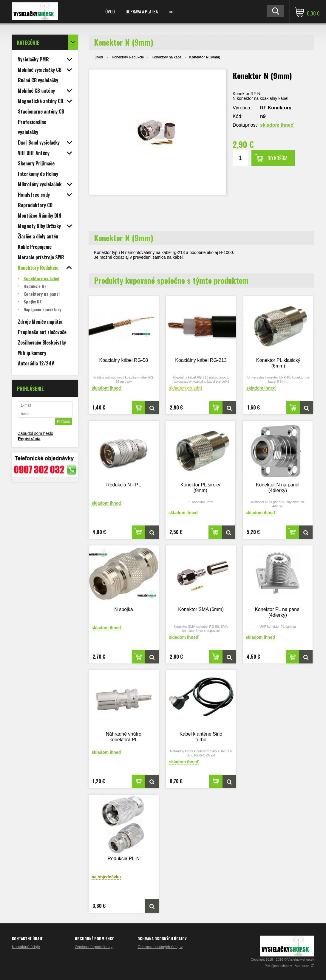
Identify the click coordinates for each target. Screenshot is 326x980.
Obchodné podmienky (94, 947)
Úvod (110, 11)
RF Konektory (276, 108)
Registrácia (29, 439)
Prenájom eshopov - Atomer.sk (289, 966)
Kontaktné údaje (26, 947)
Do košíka (278, 158)
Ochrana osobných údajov (160, 947)
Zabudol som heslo (35, 433)
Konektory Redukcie (128, 57)
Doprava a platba (142, 11)
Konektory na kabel (167, 57)
